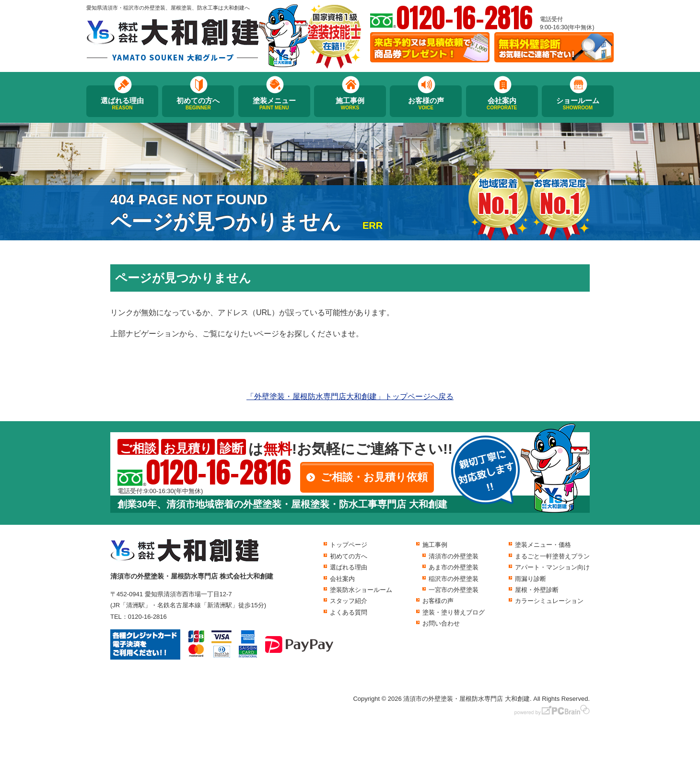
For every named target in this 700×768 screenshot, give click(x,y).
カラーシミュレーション (549, 601)
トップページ (349, 545)
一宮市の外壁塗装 (454, 590)
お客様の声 (426, 104)
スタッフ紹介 (349, 601)
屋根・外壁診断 (537, 590)
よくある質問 (349, 612)
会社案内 (502, 104)
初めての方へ (198, 104)
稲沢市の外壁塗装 (454, 579)
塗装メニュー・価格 (543, 545)
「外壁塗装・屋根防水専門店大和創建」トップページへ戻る (350, 396)
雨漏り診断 (531, 579)
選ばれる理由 (122, 104)
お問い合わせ (441, 623)
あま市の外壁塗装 (454, 567)
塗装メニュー (274, 104)
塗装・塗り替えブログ (454, 612)
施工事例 (350, 104)
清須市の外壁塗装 (454, 556)
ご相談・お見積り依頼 (374, 477)
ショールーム (578, 104)
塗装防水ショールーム (361, 590)
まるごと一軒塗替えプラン (552, 556)
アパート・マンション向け (552, 567)
